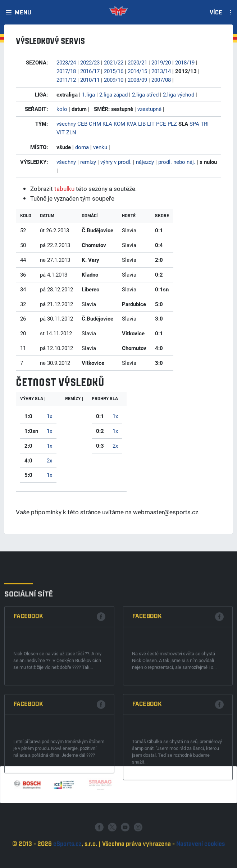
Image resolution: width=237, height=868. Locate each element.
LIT (151, 124)
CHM (95, 124)
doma (82, 147)
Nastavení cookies (200, 864)
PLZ (172, 124)
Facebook (28, 692)
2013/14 (161, 71)
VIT (61, 132)
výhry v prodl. (116, 162)
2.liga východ (179, 94)
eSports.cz (67, 864)
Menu (23, 13)
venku (100, 147)
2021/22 (114, 62)
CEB (82, 124)
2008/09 (137, 80)
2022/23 (90, 62)
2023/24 (66, 62)
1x (49, 416)
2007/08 (161, 80)
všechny (66, 124)
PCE (161, 124)
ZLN (71, 132)
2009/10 (114, 80)
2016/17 (90, 71)
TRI (205, 124)
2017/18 (66, 71)
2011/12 (66, 80)
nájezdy (145, 162)
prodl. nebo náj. (177, 162)
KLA (107, 124)
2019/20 (161, 62)
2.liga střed (145, 94)
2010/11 (90, 80)
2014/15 (137, 71)
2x (49, 460)
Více (216, 13)
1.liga (88, 94)
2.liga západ (113, 94)
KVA (132, 124)
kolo (62, 109)
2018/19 (185, 62)
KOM (119, 124)
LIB (142, 124)
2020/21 (137, 62)
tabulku (64, 189)
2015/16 (114, 71)
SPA (194, 124)
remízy (88, 162)
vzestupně (149, 109)
